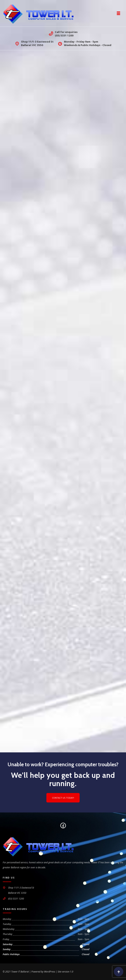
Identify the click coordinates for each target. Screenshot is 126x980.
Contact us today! (63, 798)
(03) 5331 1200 (64, 35)
